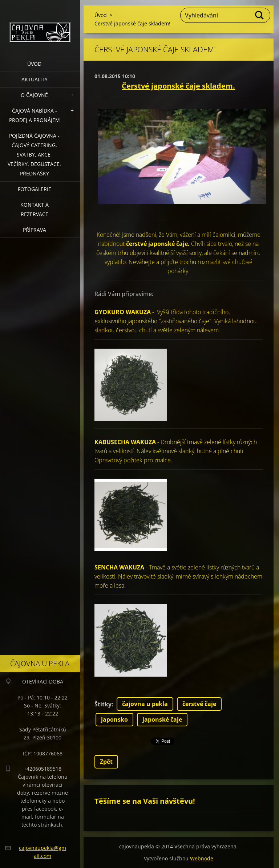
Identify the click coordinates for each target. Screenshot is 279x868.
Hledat (260, 15)
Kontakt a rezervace (35, 209)
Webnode (202, 858)
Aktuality (35, 79)
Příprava (35, 230)
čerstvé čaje (199, 704)
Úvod (34, 64)
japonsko (114, 719)
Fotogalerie (35, 189)
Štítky (103, 704)
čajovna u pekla (145, 704)
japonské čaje (162, 719)
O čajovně (34, 95)
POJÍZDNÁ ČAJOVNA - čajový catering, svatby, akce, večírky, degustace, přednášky (34, 155)
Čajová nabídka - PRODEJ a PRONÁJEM (35, 115)
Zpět (106, 762)
